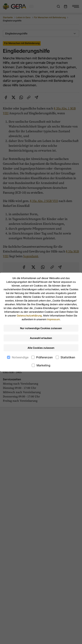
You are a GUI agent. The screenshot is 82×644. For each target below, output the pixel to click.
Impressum (53, 319)
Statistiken (68, 357)
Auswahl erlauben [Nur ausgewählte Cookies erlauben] (41, 338)
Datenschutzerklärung (29, 315)
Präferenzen (44, 357)
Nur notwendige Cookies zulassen (41, 328)
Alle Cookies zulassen (41, 348)
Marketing (43, 365)
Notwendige (20, 357)
